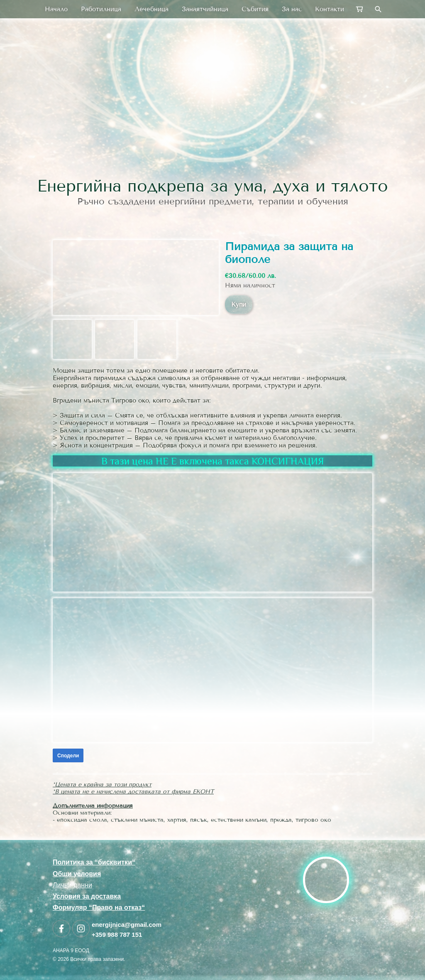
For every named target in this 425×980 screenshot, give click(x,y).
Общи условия (77, 874)
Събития (255, 9)
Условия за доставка (87, 896)
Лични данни (72, 885)
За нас (292, 9)
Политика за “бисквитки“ (94, 862)
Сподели (68, 756)
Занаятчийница (205, 9)
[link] (212, 114)
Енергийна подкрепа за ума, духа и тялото (212, 186)
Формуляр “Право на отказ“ (99, 908)
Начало (56, 9)
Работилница (101, 9)
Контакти (330, 9)
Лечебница (151, 9)
